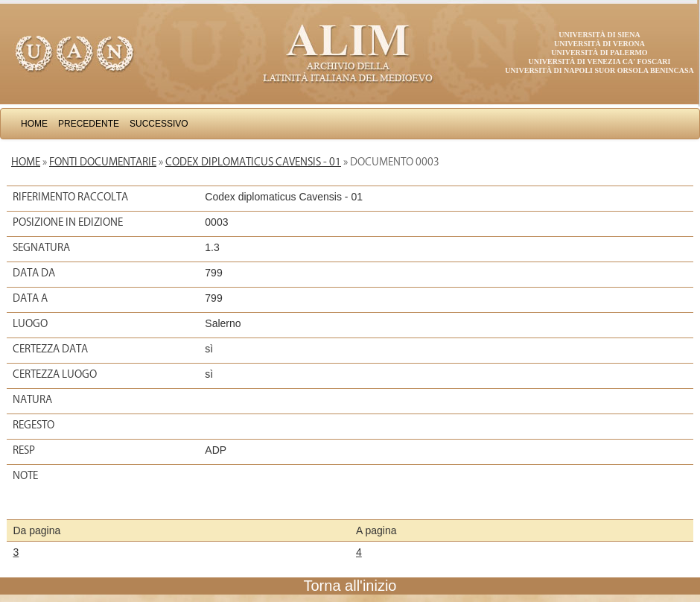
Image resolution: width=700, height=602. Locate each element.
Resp (24, 450)
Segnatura (41, 247)
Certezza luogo (55, 374)
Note (25, 475)
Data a (30, 298)
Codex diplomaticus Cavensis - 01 (253, 162)
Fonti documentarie (103, 162)
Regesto (34, 425)
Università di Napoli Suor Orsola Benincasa (599, 70)
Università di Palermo (599, 53)
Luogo (30, 323)
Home (34, 124)
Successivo (159, 124)
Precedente (89, 124)
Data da (34, 273)
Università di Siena (599, 35)
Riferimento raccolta (70, 197)
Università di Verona (599, 44)
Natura (32, 399)
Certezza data (50, 349)
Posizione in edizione (68, 222)
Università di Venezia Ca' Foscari (600, 61)
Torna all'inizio (350, 586)
